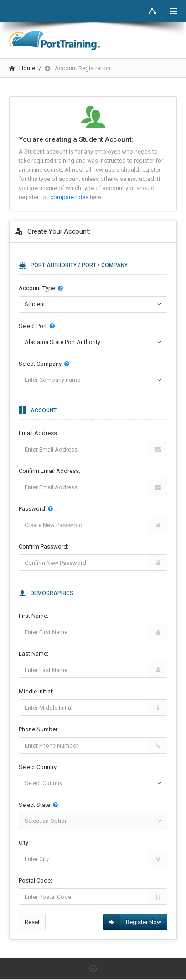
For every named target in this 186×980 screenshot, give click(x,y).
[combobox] (93, 342)
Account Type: (41, 288)
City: (24, 843)
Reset (32, 922)
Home (22, 68)
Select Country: (38, 767)
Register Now (132, 922)
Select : (37, 326)
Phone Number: (39, 729)
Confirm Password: (44, 546)
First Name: (34, 616)
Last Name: (34, 654)
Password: (36, 509)
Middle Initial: (36, 691)
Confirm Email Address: (49, 471)
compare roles (70, 197)
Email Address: (39, 433)
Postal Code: (35, 880)
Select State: (38, 805)
